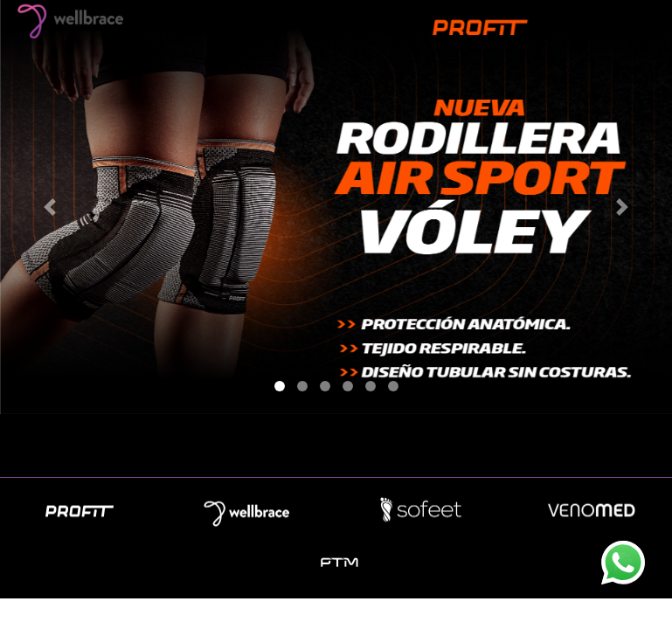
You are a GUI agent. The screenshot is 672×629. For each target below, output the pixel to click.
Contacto (438, 452)
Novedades (335, 452)
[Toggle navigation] (634, 20)
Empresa (233, 452)
